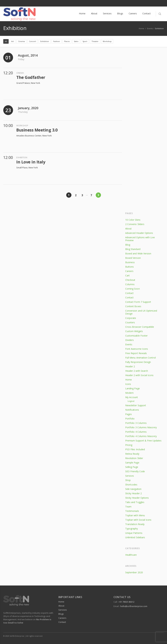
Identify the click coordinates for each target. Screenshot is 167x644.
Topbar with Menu (135, 515)
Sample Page (132, 463)
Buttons (130, 267)
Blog (128, 245)
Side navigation (133, 489)
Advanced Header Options (139, 233)
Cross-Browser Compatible (140, 327)
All (6, 41)
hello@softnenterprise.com (134, 606)
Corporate (131, 318)
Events (150, 28)
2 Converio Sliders (135, 224)
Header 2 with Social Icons (139, 375)
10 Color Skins (133, 220)
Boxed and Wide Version (138, 253)
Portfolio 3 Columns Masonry (141, 427)
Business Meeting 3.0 (37, 130)
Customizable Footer (136, 336)
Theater (95, 41)
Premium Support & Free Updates (143, 441)
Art (13, 41)
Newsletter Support (136, 405)
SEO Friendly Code (135, 471)
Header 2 (130, 366)
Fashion (57, 41)
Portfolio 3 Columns (136, 423)
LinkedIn (160, 3)
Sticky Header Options (137, 498)
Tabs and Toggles (135, 502)
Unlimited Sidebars (135, 537)
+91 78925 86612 (126, 602)
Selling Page (132, 467)
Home (129, 380)
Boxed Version (133, 258)
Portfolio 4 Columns (136, 432)
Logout (131, 401)
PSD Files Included (135, 449)
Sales (76, 41)
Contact (129, 293)
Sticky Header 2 (133, 493)
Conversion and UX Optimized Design (141, 312)
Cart (127, 275)
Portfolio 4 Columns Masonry (141, 436)
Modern (129, 393)
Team (128, 507)
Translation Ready (135, 524)
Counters (130, 322)
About (128, 229)
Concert (33, 41)
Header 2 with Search (137, 371)
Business (130, 262)
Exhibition (45, 41)
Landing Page (133, 388)
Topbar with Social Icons (138, 520)
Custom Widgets (134, 331)
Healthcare (131, 555)
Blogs (61, 614)
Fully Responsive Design (138, 362)
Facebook (154, 3)
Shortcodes (131, 485)
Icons (128, 384)
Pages (129, 414)
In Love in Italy (31, 162)
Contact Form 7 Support (138, 302)
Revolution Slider (134, 458)
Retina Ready (132, 454)
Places (67, 41)
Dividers (130, 340)
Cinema (21, 41)
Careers (129, 271)
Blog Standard (133, 249)
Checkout (130, 280)
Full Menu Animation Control (140, 358)
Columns (130, 284)
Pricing (129, 445)
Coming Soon (133, 289)
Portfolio (130, 419)
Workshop (107, 41)
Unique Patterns (134, 533)
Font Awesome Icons (137, 349)
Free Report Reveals (136, 353)
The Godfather (31, 77)
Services (130, 476)
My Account (132, 397)
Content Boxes (133, 306)
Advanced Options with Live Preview (140, 239)
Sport (85, 41)
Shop (128, 480)
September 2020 (134, 572)
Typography (132, 529)
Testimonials (132, 511)
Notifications (132, 410)
